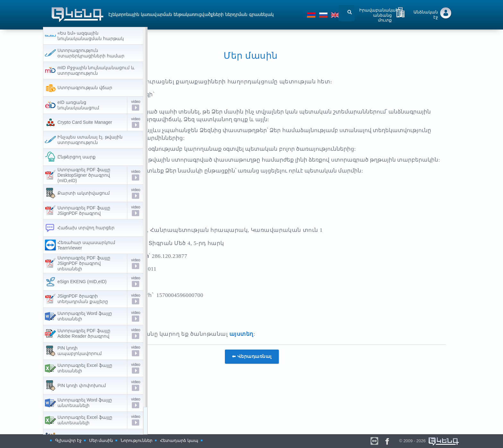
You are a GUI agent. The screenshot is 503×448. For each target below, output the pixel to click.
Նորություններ (136, 440)
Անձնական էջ (426, 15)
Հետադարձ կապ (179, 440)
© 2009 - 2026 (430, 441)
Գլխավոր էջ (68, 440)
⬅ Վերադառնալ (304, 389)
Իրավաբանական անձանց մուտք (379, 14)
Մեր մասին (101, 440)
